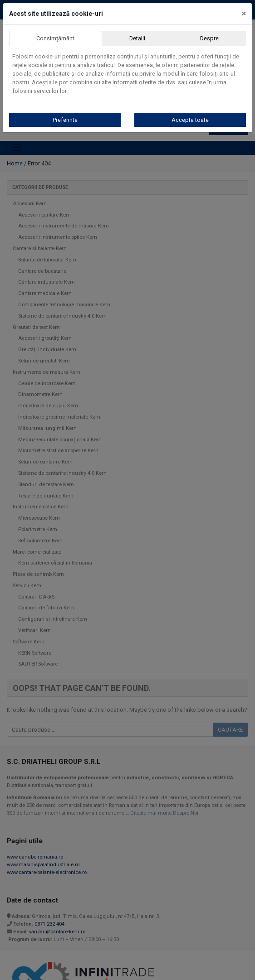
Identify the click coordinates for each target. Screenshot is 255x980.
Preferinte (65, 120)
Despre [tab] (209, 38)
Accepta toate (190, 120)
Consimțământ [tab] (55, 38)
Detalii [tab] (137, 38)
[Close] (244, 13)
